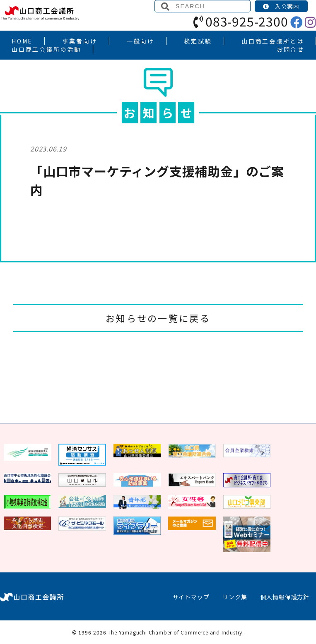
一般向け (141, 41)
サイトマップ (191, 597)
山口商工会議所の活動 (46, 49)
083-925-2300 (241, 21)
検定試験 (198, 41)
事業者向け (80, 41)
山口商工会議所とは (273, 41)
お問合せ (291, 49)
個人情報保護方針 (285, 597)
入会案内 (281, 6)
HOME (22, 41)
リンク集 (235, 597)
